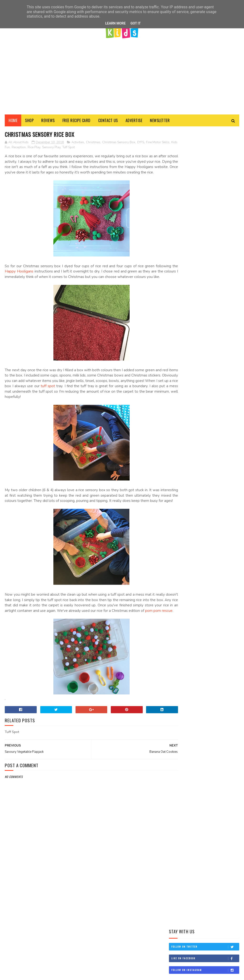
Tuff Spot (94, 149)
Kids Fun (30, 149)
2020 (179, 465)
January (186, 559)
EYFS (141, 144)
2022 (179, 452)
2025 (179, 445)
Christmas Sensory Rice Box (200, 504)
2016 (179, 574)
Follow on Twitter (205, 218)
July (183, 532)
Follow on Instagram (205, 242)
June (183, 539)
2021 (179, 459)
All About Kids (202, 906)
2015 (179, 581)
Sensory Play (77, 149)
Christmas (93, 144)
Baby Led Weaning (222, 394)
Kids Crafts (198, 411)
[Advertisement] (122, 75)
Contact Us (108, 121)
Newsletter (160, 121)
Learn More (115, 23)
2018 (179, 479)
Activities (78, 144)
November (187, 512)
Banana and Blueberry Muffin (215, 361)
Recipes (176, 419)
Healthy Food (211, 403)
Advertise (134, 121)
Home (13, 121)
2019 (179, 472)
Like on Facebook (205, 230)
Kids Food (219, 411)
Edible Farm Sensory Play (214, 339)
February (187, 552)
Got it (135, 23)
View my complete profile (184, 961)
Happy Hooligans (42, 278)
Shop (29, 121)
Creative (177, 403)
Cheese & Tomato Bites (216, 315)
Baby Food (198, 394)
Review (192, 419)
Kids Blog (178, 411)
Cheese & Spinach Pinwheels (211, 296)
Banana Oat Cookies (193, 497)
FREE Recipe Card (76, 121)
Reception (44, 149)
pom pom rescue (60, 634)
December (187, 485)
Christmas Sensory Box (119, 144)
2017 (179, 567)
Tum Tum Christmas (193, 491)
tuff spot (117, 398)
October (186, 518)
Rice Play (60, 149)
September (188, 525)
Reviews (48, 121)
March (184, 546)
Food (192, 403)
